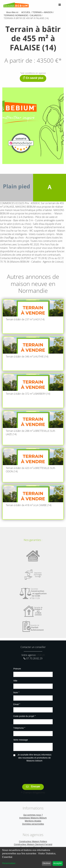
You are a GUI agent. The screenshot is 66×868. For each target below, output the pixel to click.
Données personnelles (33, 824)
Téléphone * (19, 728)
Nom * (16, 693)
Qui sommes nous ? (33, 815)
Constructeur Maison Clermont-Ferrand (33, 845)
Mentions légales (33, 821)
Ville (15, 681)
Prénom (17, 669)
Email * (17, 704)
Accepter (58, 863)
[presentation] (37, 771)
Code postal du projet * (24, 716)
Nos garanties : (33, 540)
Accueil (26, 12)
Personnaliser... (10, 863)
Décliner (47, 863)
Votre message (21, 740)
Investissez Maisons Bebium (33, 818)
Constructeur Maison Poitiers (33, 842)
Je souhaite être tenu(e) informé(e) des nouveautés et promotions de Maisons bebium (34, 758)
